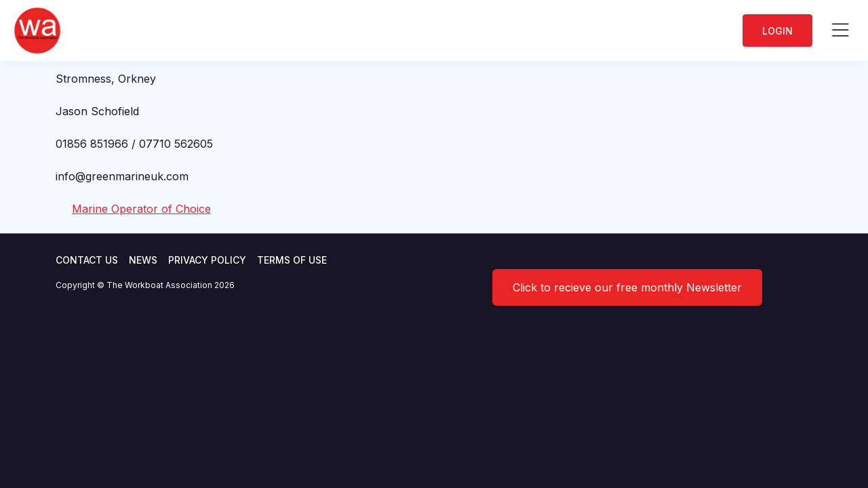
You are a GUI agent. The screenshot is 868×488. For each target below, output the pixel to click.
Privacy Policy (207, 260)
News (143, 260)
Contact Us (87, 260)
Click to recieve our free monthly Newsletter (627, 287)
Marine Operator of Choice (141, 209)
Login (777, 31)
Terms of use (292, 260)
